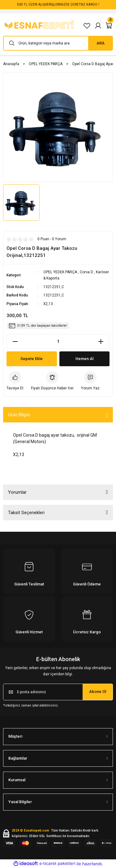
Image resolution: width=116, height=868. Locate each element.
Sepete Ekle (32, 359)
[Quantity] (58, 342)
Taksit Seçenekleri (26, 513)
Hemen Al (84, 359)
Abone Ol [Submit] (98, 692)
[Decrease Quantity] (15, 342)
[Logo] (40, 25)
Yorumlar (17, 492)
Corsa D (86, 272)
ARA (101, 43)
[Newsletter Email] (58, 692)
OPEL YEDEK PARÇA (60, 272)
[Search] (58, 43)
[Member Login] (98, 26)
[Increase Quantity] (101, 342)
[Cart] (109, 26)
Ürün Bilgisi (19, 415)
